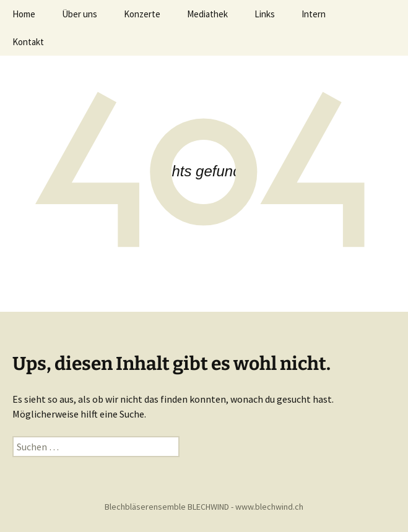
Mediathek (207, 14)
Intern (314, 14)
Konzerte (142, 14)
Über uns (80, 14)
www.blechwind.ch (269, 507)
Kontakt (28, 42)
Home (24, 14)
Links (265, 14)
